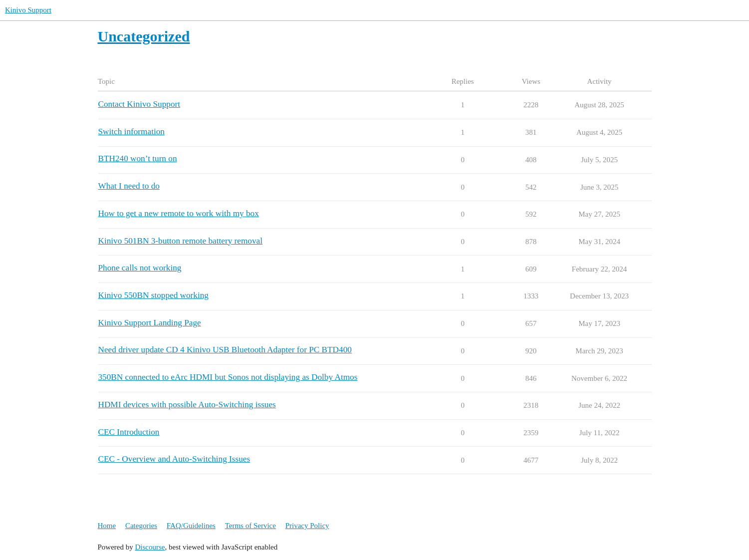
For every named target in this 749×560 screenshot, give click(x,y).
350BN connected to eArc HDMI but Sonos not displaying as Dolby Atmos (228, 377)
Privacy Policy (307, 526)
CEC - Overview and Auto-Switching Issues (174, 459)
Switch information (131, 132)
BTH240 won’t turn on (138, 158)
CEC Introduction (129, 432)
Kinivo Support (28, 10)
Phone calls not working (140, 268)
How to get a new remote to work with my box (179, 213)
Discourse (150, 547)
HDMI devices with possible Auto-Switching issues (187, 405)
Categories (141, 526)
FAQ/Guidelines (191, 526)
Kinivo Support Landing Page (150, 323)
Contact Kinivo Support (139, 104)
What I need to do (129, 186)
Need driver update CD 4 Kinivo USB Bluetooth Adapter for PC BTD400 (225, 350)
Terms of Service (250, 526)
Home (107, 526)
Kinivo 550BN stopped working (153, 295)
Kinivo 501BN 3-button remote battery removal (180, 241)
